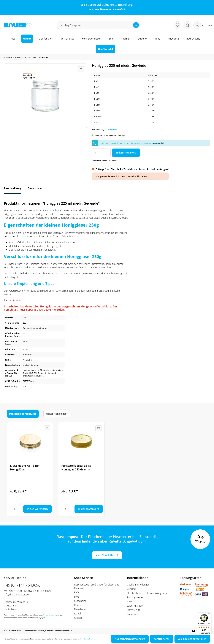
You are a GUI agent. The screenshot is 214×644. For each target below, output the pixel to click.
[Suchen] (136, 25)
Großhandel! (158, 143)
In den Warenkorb (126, 153)
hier (145, 176)
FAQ (76, 592)
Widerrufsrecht (135, 606)
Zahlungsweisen (136, 597)
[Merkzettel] (178, 25)
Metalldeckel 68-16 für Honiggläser (25, 468)
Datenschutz (134, 610)
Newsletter (106, 9)
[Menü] (209, 614)
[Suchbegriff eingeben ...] (98, 25)
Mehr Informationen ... (87, 639)
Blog (77, 597)
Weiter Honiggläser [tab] (57, 414)
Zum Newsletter (105, 555)
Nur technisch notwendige (130, 639)
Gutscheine (80, 601)
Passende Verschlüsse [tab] (23, 414)
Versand (131, 589)
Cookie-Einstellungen (138, 585)
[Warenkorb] (187, 25)
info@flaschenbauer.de (16, 595)
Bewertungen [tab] (36, 188)
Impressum (133, 614)
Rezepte (79, 605)
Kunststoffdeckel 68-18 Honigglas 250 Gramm (76, 468)
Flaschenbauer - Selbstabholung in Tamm (149, 593)
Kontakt (78, 614)
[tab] (13, 190)
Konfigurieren (162, 639)
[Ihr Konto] (203, 25)
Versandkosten (112, 129)
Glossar (78, 618)
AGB (129, 601)
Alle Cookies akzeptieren (192, 639)
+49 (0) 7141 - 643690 (22, 585)
